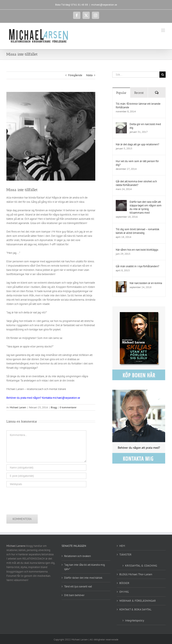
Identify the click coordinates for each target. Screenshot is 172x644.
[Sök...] (136, 75)
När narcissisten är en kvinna (146, 283)
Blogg (54, 407)
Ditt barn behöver (74, 595)
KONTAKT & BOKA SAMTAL (135, 609)
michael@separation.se (104, 5)
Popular (121, 93)
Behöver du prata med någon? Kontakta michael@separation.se (43, 398)
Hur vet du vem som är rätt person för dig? (137, 163)
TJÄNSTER (125, 555)
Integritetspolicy (135, 620)
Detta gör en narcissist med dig (145, 126)
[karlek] (51, 136)
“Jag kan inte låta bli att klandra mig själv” (85, 567)
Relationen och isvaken (77, 556)
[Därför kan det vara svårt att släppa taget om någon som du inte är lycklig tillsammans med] (121, 202)
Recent (139, 93)
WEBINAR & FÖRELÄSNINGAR (138, 601)
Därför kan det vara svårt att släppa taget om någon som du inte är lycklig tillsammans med (146, 207)
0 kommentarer (68, 407)
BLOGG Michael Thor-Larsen (136, 574)
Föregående (75, 75)
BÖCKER (124, 583)
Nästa (89, 75)
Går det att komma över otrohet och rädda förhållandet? (136, 183)
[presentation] (39, 500)
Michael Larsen (18, 407)
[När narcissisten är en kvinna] (121, 283)
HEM (122, 546)
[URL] (46, 484)
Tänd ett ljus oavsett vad (78, 586)
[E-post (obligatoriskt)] (46, 476)
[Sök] (163, 75)
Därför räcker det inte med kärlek (83, 578)
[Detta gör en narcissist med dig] (121, 124)
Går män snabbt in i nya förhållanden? (137, 266)
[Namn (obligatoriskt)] (46, 468)
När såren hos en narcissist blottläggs (137, 250)
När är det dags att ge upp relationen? (137, 144)
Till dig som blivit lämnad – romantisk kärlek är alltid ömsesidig (137, 231)
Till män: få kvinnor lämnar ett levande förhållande (138, 106)
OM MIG (124, 592)
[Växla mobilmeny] (163, 30)
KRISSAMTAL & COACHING (141, 566)
